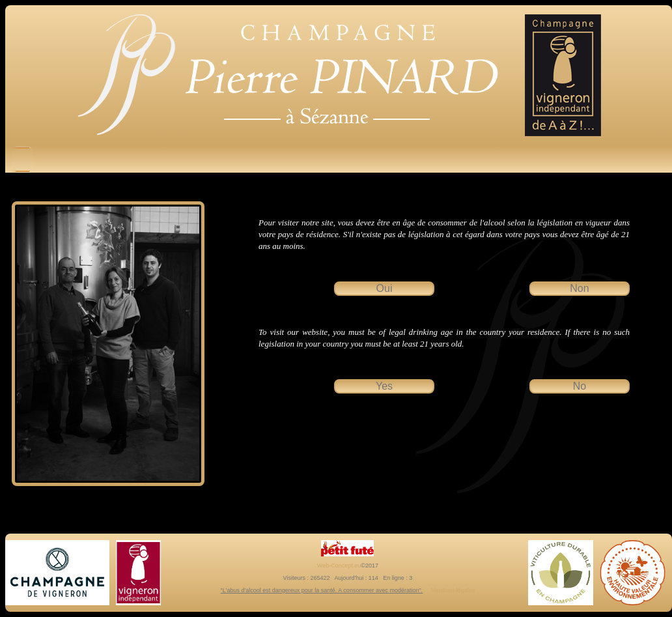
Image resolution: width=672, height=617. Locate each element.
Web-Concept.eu (339, 566)
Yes (384, 386)
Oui (385, 288)
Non (579, 288)
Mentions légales (453, 590)
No (580, 386)
